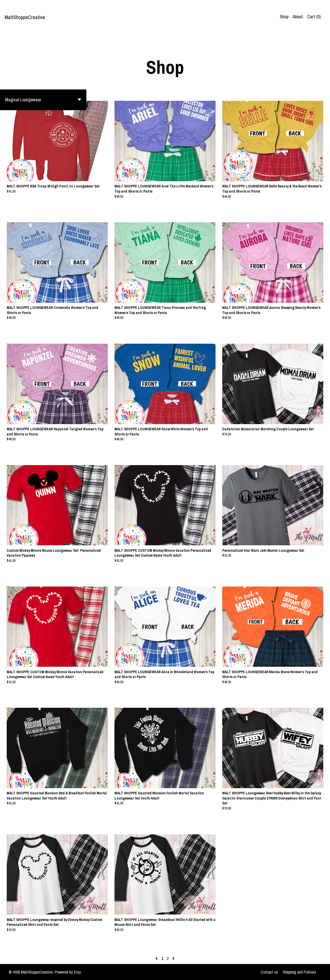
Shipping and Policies (299, 972)
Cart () (314, 17)
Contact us (269, 972)
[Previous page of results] (157, 958)
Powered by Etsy (68, 972)
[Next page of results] (174, 958)
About (298, 17)
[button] (43, 100)
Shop (284, 17)
